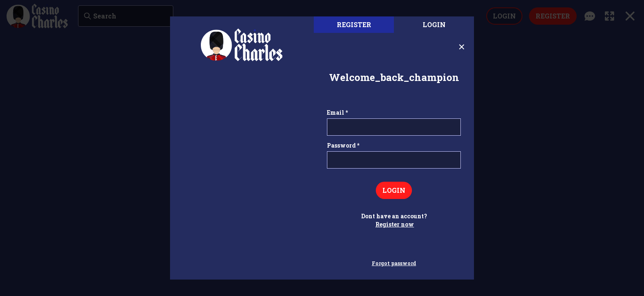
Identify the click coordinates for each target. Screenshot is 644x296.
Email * (337, 112)
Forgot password (394, 263)
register (354, 24)
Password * (343, 145)
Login (434, 24)
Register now (395, 224)
